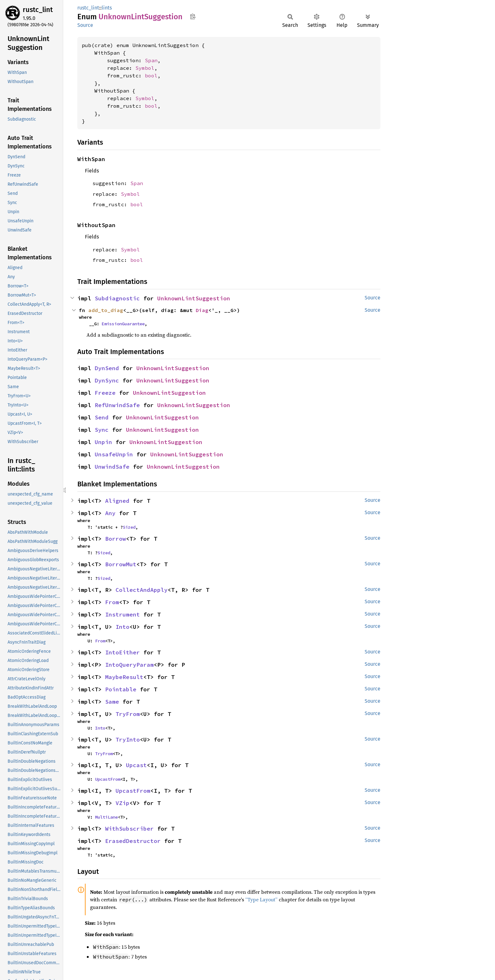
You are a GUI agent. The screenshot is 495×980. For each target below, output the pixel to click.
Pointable (121, 689)
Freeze (105, 393)
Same (112, 702)
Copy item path (193, 16)
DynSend (107, 368)
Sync (102, 430)
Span (151, 60)
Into (122, 627)
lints (107, 8)
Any (110, 513)
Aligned (117, 501)
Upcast (136, 765)
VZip (122, 803)
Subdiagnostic (117, 298)
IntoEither (122, 652)
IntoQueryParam (129, 665)
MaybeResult (124, 677)
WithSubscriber (129, 829)
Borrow (116, 539)
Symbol (145, 68)
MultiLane (106, 817)
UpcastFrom (108, 779)
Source (85, 25)
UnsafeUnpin (114, 454)
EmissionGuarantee (123, 324)
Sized (129, 527)
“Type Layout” (261, 899)
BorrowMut (121, 564)
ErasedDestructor (133, 841)
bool (151, 75)
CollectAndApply (142, 590)
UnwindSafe (112, 467)
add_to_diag (106, 310)
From (112, 602)
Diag (202, 310)
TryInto (128, 740)
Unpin (103, 442)
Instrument (122, 614)
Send (102, 417)
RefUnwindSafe (117, 405)
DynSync (107, 380)
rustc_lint (38, 10)
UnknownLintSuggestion (194, 298)
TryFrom (128, 714)
